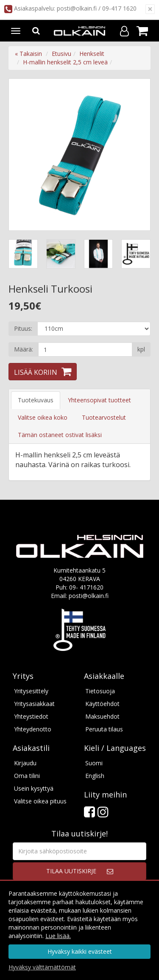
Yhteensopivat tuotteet (99, 400)
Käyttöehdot (102, 704)
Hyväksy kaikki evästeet (80, 951)
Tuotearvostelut (104, 417)
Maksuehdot (102, 716)
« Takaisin (28, 54)
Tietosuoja (100, 691)
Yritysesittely (31, 691)
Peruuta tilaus (104, 729)
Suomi (94, 763)
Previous (24, 155)
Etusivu (61, 54)
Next (135, 155)
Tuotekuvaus (36, 400)
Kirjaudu (25, 763)
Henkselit (92, 54)
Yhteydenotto (33, 729)
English (95, 776)
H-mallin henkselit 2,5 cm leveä (65, 62)
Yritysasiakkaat (34, 704)
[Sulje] (150, 9)
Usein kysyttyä (34, 788)
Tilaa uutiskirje (71, 871)
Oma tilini (27, 776)
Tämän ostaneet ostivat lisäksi (60, 435)
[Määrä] (85, 349)
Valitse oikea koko (43, 417)
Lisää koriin (36, 372)
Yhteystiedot (31, 716)
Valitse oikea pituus (40, 801)
